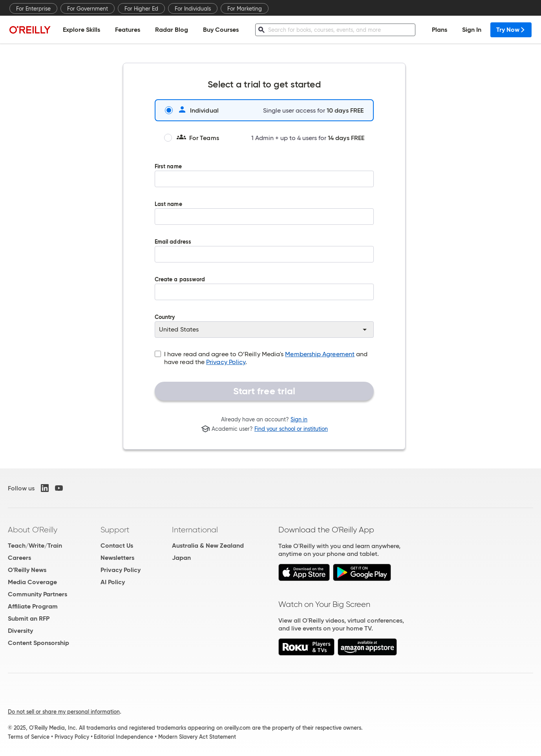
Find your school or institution (291, 429)
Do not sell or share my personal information (64, 712)
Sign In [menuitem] (472, 30)
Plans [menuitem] (440, 30)
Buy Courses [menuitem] (221, 30)
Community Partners (37, 594)
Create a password (264, 294)
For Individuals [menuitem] (193, 9)
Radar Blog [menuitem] (172, 30)
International (195, 530)
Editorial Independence (123, 737)
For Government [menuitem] (88, 9)
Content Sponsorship (38, 643)
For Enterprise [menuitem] (33, 9)
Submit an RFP (29, 618)
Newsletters (117, 558)
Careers (19, 558)
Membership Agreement (320, 354)
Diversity (20, 631)
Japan (181, 558)
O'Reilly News (27, 570)
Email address (264, 256)
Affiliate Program (33, 606)
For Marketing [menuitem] (245, 9)
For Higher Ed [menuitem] (141, 9)
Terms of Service (29, 737)
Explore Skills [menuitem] (81, 30)
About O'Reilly (33, 530)
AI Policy (113, 582)
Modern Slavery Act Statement (197, 737)
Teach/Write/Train (35, 546)
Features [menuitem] (128, 30)
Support (115, 530)
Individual (192, 110)
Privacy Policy (226, 362)
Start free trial (264, 391)
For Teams (192, 138)
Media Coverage (32, 582)
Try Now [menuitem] (511, 30)
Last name (264, 219)
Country (264, 326)
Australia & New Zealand (208, 546)
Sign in (299, 419)
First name (264, 181)
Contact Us (117, 546)
